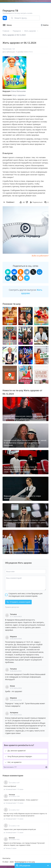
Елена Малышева (19, 91)
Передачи (17, 31)
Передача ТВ (10, 11)
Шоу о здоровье (19, 95)
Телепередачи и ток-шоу (25, 862)
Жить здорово (30, 31)
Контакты (6, 858)
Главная (6, 31)
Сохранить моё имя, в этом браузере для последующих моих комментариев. (25, 595)
